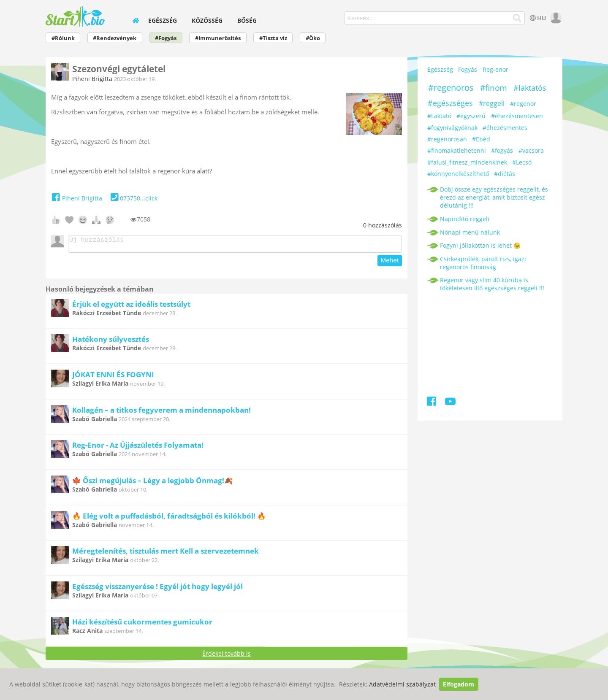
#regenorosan (447, 139)
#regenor (523, 104)
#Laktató (439, 116)
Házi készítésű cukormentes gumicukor (142, 624)
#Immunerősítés (218, 38)
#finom (494, 88)
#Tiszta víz (273, 38)
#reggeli (492, 103)
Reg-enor (495, 69)
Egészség (163, 20)
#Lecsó (522, 162)
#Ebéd (481, 139)
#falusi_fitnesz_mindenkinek (467, 162)
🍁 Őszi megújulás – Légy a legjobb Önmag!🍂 (153, 483)
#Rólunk (63, 38)
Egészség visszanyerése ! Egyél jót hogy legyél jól (157, 589)
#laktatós (530, 88)
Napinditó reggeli (465, 219)
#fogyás (502, 150)
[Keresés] (517, 18)
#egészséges (450, 103)
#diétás (505, 174)
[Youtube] (450, 403)
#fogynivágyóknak (452, 128)
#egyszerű (471, 116)
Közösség (207, 20)
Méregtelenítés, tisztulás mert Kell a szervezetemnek (166, 553)
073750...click (133, 198)
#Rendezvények (115, 38)
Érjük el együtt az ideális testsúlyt (131, 307)
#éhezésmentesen (517, 116)
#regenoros (451, 88)
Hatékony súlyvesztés (111, 342)
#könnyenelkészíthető (458, 174)
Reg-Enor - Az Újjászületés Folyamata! (138, 447)
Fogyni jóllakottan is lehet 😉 (480, 245)
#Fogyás (166, 38)
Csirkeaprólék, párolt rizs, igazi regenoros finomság (483, 263)
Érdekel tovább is (227, 656)
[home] (136, 20)
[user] (555, 18)
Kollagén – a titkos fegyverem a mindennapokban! (161, 412)
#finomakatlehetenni (457, 150)
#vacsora (531, 150)
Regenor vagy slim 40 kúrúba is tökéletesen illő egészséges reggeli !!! (492, 284)
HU (537, 18)
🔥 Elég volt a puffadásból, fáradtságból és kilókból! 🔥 (169, 518)
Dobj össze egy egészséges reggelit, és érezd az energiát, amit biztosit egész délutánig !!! (494, 197)
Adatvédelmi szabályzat (402, 684)
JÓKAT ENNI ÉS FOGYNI (113, 377)
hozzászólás (383, 225)
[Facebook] (432, 403)
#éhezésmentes (505, 128)
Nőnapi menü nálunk (470, 232)
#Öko (313, 38)
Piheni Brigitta (92, 79)
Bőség (247, 20)
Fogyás (468, 69)
